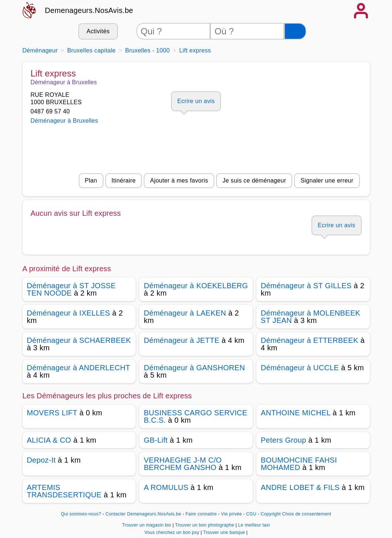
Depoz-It (41, 460)
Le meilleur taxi (254, 525)
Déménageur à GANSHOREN (194, 368)
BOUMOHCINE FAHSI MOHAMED (299, 464)
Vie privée (231, 514)
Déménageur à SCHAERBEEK (79, 340)
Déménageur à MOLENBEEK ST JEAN (311, 317)
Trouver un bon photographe (205, 525)
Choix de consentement (307, 514)
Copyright (271, 514)
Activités (98, 31)
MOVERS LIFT (52, 413)
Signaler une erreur (327, 181)
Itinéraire (124, 181)
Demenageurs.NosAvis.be (89, 10)
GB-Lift (156, 440)
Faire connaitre (201, 514)
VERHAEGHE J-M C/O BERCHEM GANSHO (183, 464)
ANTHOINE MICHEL (296, 413)
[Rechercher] (295, 31)
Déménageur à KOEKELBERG (196, 286)
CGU (251, 514)
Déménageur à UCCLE (300, 368)
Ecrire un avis (196, 101)
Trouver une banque (225, 532)
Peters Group (284, 440)
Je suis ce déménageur (254, 181)
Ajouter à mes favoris (179, 181)
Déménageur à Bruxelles (64, 121)
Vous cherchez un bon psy (173, 532)
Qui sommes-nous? (81, 514)
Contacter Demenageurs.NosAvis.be (143, 514)
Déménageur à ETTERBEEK (310, 340)
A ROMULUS (166, 487)
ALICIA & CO (49, 440)
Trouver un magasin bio (147, 525)
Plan (91, 181)
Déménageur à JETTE (182, 340)
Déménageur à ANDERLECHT (79, 368)
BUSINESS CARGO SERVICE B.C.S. (195, 416)
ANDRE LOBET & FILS (300, 487)
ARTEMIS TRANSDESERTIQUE (64, 491)
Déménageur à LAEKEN (185, 313)
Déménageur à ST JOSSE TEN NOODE (71, 289)
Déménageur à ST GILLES (306, 286)
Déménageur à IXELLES (69, 313)
